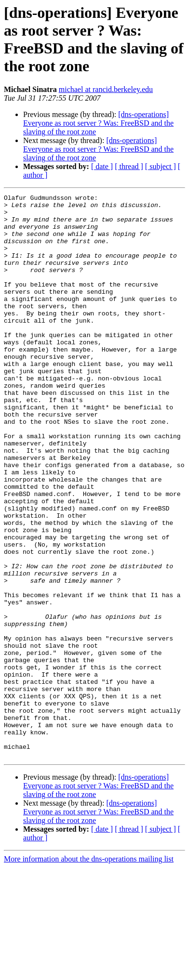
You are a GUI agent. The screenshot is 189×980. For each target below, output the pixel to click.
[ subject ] (161, 166)
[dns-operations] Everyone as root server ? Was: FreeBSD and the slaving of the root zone (98, 123)
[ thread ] (129, 166)
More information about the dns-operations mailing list (89, 972)
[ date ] (102, 166)
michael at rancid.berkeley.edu (106, 89)
